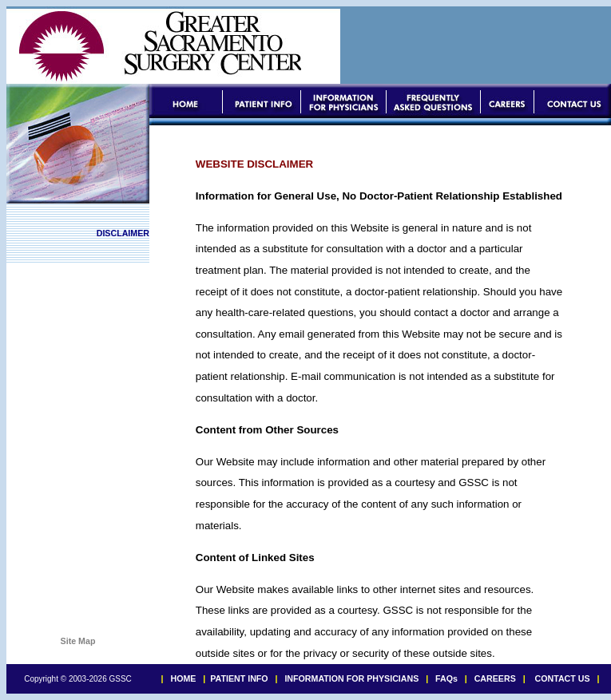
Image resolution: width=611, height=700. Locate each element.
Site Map (78, 641)
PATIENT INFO (239, 678)
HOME (183, 678)
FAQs (446, 678)
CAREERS (495, 678)
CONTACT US (563, 678)
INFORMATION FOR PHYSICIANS (350, 678)
